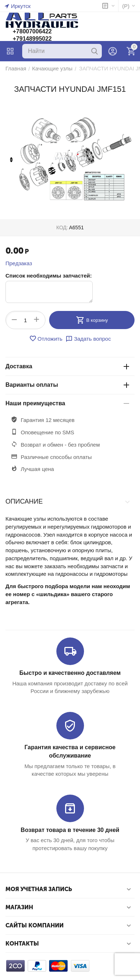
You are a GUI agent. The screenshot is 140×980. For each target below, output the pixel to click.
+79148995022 (32, 39)
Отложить (46, 339)
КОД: (62, 227)
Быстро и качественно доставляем (70, 673)
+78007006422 (32, 31)
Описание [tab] (68, 501)
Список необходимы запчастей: (49, 276)
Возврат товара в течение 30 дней (70, 830)
